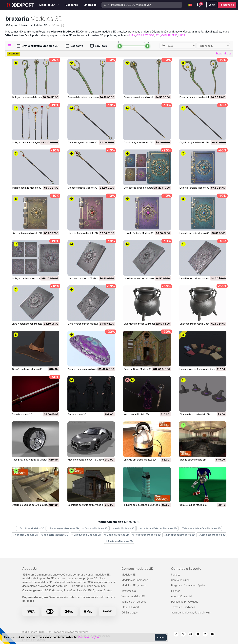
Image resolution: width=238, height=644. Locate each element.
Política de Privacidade (185, 602)
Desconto (74, 46)
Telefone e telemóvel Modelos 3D (200, 528)
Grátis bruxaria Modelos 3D (38, 46)
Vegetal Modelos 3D (25, 535)
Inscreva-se (227, 5)
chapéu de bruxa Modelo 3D (195, 414)
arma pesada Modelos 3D (179, 535)
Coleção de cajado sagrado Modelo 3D (33, 142)
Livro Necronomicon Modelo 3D (85, 278)
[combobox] (178, 46)
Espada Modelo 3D (22, 414)
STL (158, 35)
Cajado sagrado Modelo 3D (83, 142)
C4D (164, 35)
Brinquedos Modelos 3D (86, 535)
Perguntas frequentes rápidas (188, 586)
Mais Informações (89, 637)
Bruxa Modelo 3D (77, 414)
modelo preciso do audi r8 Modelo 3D (88, 460)
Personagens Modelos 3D (63, 528)
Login (212, 5)
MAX (132, 35)
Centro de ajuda (180, 580)
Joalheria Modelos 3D (55, 535)
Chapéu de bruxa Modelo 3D (27, 369)
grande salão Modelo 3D (193, 460)
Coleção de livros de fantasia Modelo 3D (145, 188)
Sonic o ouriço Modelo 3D (194, 505)
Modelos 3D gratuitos (134, 586)
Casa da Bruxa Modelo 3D (138, 369)
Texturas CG (129, 591)
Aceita (161, 637)
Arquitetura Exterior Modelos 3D (157, 528)
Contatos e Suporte (186, 569)
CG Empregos (130, 613)
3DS (152, 35)
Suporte (176, 575)
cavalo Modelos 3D (123, 528)
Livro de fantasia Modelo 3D (194, 188)
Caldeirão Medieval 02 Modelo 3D (142, 324)
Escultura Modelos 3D (31, 528)
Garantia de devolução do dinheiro (191, 613)
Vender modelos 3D (133, 596)
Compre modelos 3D (137, 569)
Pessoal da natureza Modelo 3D (85, 97)
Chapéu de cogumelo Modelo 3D (85, 369)
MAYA (182, 35)
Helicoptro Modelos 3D (146, 535)
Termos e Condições (183, 607)
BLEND (173, 35)
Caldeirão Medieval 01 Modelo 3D (197, 324)
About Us (30, 569)
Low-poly (99, 46)
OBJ (139, 35)
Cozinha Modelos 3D (95, 528)
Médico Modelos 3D (117, 535)
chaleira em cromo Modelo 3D (140, 460)
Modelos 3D (129, 575)
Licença (176, 591)
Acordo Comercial (182, 596)
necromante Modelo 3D (136, 414)
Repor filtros (224, 54)
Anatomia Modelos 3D (119, 541)
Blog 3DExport (130, 607)
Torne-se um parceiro (134, 602)
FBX (145, 35)
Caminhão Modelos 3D (212, 535)
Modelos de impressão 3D (137, 580)
